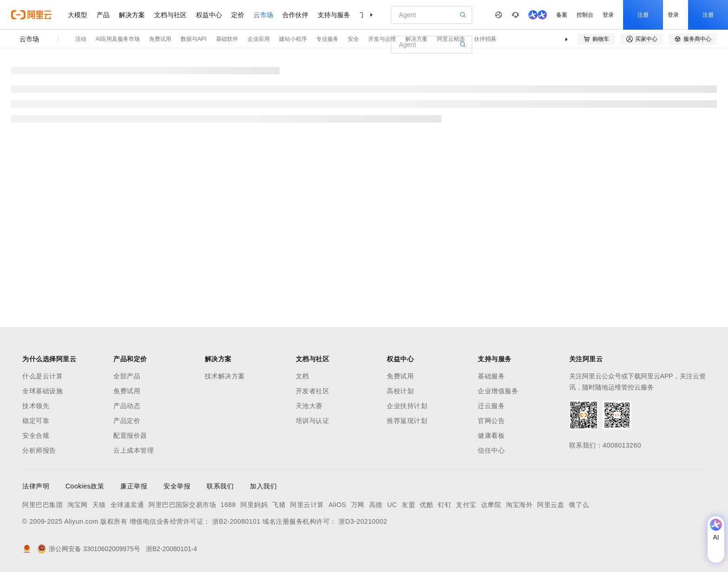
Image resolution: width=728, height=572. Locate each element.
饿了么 (579, 505)
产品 (103, 15)
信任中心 (491, 450)
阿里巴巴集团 (42, 505)
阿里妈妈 (254, 505)
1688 (228, 505)
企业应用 (259, 39)
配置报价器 (130, 435)
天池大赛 (309, 406)
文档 (302, 376)
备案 (562, 15)
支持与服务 (334, 15)
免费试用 (160, 39)
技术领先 (36, 406)
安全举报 (177, 486)
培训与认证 (313, 421)
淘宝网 (78, 505)
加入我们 (263, 486)
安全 (353, 39)
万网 (358, 505)
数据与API (193, 39)
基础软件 (227, 39)
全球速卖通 (127, 505)
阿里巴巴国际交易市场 (182, 505)
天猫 (99, 505)
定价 (238, 15)
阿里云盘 (551, 505)
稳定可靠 (36, 421)
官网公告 (491, 421)
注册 (643, 15)
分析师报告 (39, 450)
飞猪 (279, 505)
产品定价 (127, 421)
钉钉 (445, 505)
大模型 (78, 15)
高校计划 (400, 391)
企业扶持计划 (407, 406)
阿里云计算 (307, 505)
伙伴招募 (485, 39)
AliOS (338, 505)
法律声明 (36, 486)
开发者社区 (313, 391)
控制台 (585, 15)
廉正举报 (134, 486)
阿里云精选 (451, 39)
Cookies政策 (85, 486)
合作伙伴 (295, 15)
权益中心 (209, 15)
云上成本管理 (133, 450)
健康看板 (491, 435)
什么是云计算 (42, 376)
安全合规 (36, 435)
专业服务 (327, 39)
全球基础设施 (42, 391)
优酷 (426, 505)
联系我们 (220, 486)
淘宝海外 (519, 505)
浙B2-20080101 (236, 521)
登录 (608, 15)
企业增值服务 (498, 391)
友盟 (408, 505)
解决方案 (132, 15)
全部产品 (127, 376)
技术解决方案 (225, 376)
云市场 (263, 15)
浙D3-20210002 (363, 521)
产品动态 (127, 406)
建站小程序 (293, 39)
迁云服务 (491, 406)
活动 (81, 39)
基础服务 (491, 376)
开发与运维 (382, 39)
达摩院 (491, 505)
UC (392, 505)
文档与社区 (170, 15)
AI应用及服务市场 (118, 39)
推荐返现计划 (407, 421)
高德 (376, 505)
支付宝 (466, 505)
